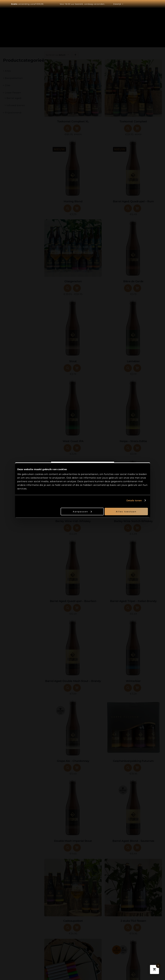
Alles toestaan (126, 511)
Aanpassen (82, 511)
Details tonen (134, 500)
